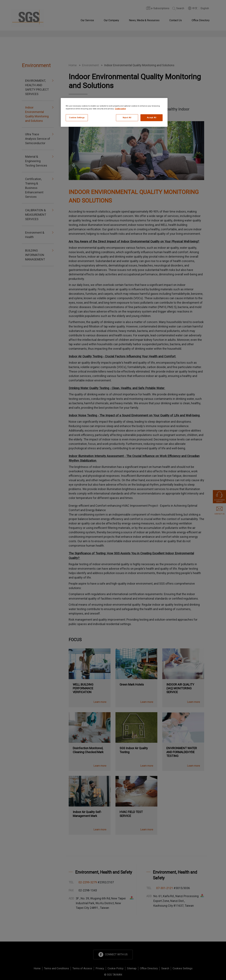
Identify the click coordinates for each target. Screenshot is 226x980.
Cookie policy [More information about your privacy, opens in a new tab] (120, 109)
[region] (114, 112)
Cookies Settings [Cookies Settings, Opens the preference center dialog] (77, 118)
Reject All (127, 118)
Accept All (152, 118)
